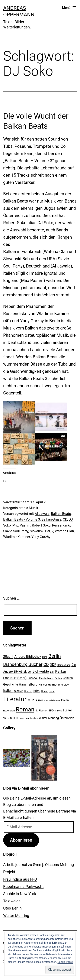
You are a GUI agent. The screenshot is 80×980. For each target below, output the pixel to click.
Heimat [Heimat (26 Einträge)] (53, 684)
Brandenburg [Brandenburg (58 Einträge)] (15, 664)
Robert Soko (41, 525)
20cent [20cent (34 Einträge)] (8, 657)
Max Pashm (21, 525)
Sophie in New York (20, 894)
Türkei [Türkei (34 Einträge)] (67, 710)
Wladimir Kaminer (17, 537)
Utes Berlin (12, 908)
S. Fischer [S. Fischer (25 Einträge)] (41, 710)
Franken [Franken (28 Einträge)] (61, 672)
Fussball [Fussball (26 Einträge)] (33, 678)
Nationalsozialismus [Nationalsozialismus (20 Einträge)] (49, 700)
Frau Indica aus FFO (20, 879)
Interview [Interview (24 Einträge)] (64, 685)
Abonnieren (21, 840)
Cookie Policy (65, 962)
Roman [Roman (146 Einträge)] (25, 709)
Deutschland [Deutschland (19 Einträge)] (64, 665)
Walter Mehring (16, 916)
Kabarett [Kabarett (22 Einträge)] (18, 691)
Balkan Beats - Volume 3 (22, 519)
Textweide (12, 901)
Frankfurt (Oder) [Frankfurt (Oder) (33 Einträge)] (15, 678)
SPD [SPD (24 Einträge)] (51, 710)
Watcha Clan (64, 531)
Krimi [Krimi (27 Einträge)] (37, 691)
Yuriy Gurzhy (41, 537)
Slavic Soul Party (16, 531)
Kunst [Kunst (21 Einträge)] (44, 691)
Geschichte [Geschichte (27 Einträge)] (11, 684)
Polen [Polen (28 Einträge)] (65, 700)
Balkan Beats (61, 514)
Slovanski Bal (40, 531)
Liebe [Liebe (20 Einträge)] (52, 691)
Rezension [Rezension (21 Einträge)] (9, 711)
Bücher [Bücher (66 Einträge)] (35, 664)
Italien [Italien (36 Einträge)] (8, 691)
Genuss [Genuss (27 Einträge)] (68, 678)
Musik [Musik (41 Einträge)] (32, 700)
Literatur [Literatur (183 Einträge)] (15, 699)
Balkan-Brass (51, 519)
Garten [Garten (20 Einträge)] (58, 678)
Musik (33, 508)
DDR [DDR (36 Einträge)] (53, 665)
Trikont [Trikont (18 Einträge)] (58, 711)
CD (65, 519)
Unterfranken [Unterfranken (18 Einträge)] (31, 718)
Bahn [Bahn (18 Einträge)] (45, 657)
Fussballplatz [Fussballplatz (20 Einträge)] (46, 678)
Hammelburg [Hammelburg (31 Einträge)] (28, 684)
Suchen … (11, 598)
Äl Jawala (42, 514)
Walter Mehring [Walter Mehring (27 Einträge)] (49, 718)
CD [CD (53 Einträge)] (46, 664)
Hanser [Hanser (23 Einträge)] (43, 685)
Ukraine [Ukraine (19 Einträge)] (20, 718)
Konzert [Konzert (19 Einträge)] (28, 691)
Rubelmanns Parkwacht (23, 886)
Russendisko (62, 525)
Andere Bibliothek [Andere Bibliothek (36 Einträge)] (28, 657)
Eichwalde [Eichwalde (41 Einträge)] (41, 671)
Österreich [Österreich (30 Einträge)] (67, 718)
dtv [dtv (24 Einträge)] (29, 672)
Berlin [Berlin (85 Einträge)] (55, 656)
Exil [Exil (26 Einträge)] (52, 672)
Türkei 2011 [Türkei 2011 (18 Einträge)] (9, 718)
